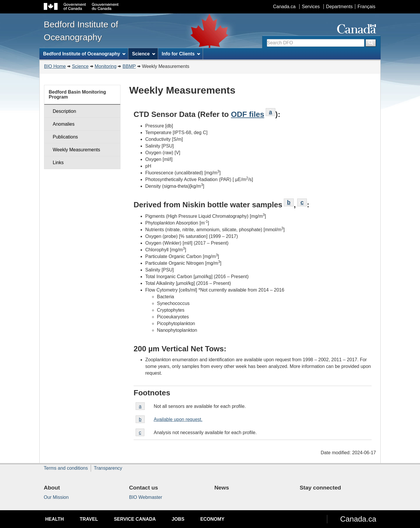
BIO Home (55, 66)
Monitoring (106, 66)
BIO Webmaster (146, 497)
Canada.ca (284, 7)
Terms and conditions (66, 468)
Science (80, 66)
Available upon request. (178, 419)
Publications (65, 137)
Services (311, 7)
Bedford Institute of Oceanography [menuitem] (84, 54)
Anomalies (64, 124)
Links (58, 163)
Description (64, 111)
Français (366, 7)
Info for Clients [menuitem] (181, 54)
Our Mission (56, 497)
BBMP (129, 66)
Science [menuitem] (144, 54)
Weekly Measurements (76, 150)
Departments (339, 7)
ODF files (248, 114)
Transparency (108, 468)
